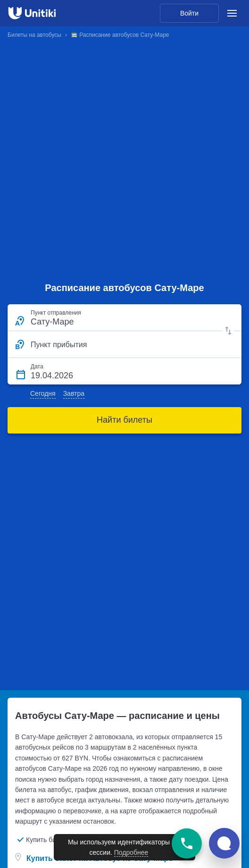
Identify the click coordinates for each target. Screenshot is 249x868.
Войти (189, 13)
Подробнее (131, 852)
